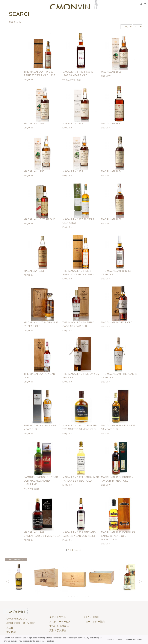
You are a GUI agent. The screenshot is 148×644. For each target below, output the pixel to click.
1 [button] (60, 597)
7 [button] (77, 597)
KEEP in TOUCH (92, 617)
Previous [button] (8, 581)
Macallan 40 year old (117, 323)
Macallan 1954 (111, 171)
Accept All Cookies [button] (134, 639)
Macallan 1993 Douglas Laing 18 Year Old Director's (118, 536)
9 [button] (83, 597)
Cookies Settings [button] (115, 639)
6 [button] (74, 597)
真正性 (10, 628)
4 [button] (69, 597)
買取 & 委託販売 (58, 630)
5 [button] (71, 597)
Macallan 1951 (34, 271)
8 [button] (80, 597)
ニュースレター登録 (94, 622)
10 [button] (86, 597)
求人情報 (11, 632)
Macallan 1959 (111, 72)
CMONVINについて (17, 619)
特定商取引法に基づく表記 (21, 623)
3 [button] (66, 597)
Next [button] (140, 581)
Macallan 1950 (111, 219)
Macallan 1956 (34, 171)
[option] (19, 577)
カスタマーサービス (60, 622)
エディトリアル (58, 617)
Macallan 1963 (73, 124)
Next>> (78, 550)
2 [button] (63, 597)
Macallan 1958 (34, 124)
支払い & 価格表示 (59, 626)
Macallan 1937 (111, 124)
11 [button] (89, 597)
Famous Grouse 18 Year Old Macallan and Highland (41, 481)
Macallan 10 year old (39, 219)
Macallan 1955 (73, 171)
